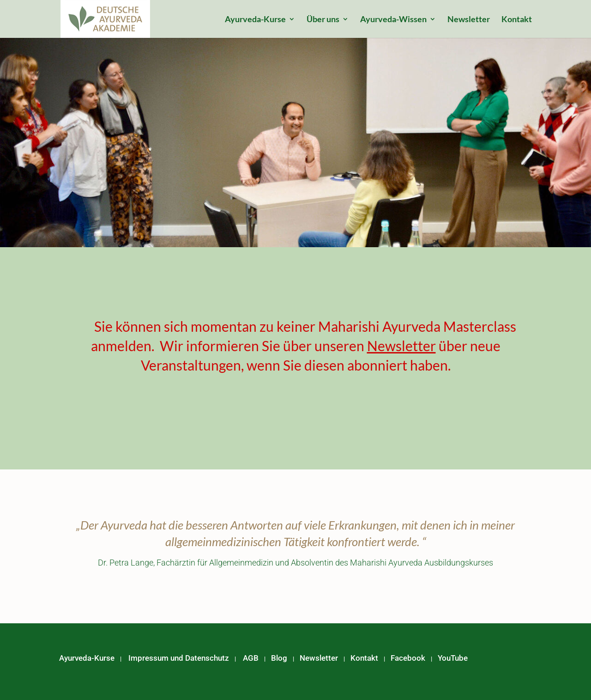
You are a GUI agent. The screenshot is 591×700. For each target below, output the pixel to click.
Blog (279, 658)
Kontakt (517, 20)
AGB (251, 658)
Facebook (408, 658)
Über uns (323, 20)
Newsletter (469, 20)
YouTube (453, 658)
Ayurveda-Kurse (255, 20)
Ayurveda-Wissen (393, 20)
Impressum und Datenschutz (179, 658)
